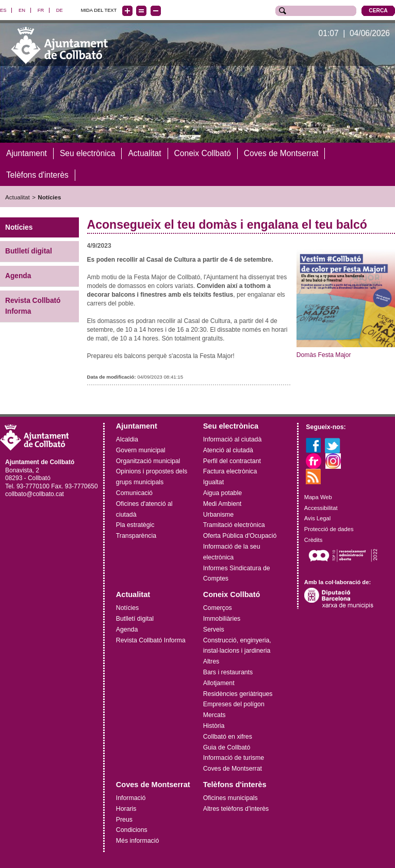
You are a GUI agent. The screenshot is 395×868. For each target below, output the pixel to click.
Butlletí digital (29, 251)
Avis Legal (317, 518)
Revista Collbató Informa (33, 306)
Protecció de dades (329, 529)
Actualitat (18, 197)
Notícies (49, 197)
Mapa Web (318, 497)
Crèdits (313, 540)
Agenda (18, 276)
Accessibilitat (321, 507)
